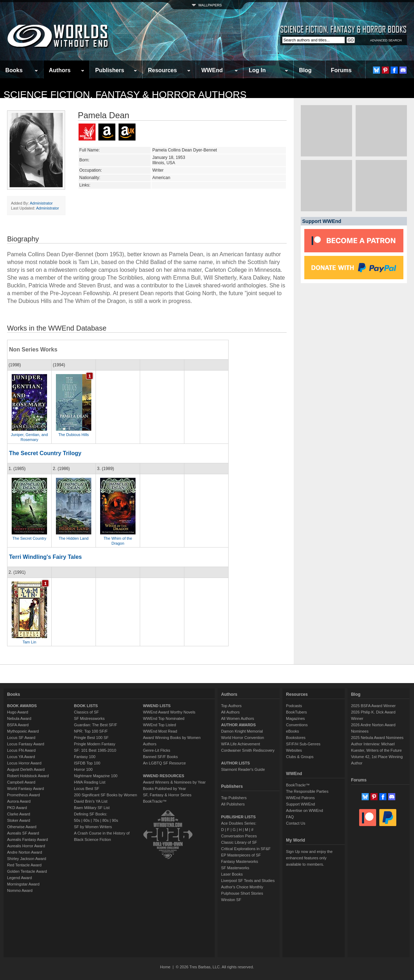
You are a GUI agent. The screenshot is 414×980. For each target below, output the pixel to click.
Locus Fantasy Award (26, 744)
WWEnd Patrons (300, 798)
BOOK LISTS (86, 706)
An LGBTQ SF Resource (164, 763)
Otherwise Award (22, 827)
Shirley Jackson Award (27, 859)
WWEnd (212, 70)
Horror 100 (83, 769)
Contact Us (295, 823)
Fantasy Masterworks (240, 861)
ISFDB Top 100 (87, 763)
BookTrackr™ (155, 801)
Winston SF (231, 900)
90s (115, 820)
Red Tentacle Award (24, 865)
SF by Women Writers (93, 827)
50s (77, 820)
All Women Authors (238, 718)
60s (87, 820)
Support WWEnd (300, 804)
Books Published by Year (165, 789)
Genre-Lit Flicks (157, 750)
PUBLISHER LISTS (238, 817)
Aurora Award (19, 801)
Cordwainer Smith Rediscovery (248, 750)
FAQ (290, 817)
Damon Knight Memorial (242, 731)
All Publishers (233, 804)
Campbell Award (21, 782)
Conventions (297, 725)
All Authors (231, 712)
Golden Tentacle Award (27, 871)
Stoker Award (19, 820)
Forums (341, 70)
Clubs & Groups (300, 757)
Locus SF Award (21, 738)
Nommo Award (20, 890)
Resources (162, 70)
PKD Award (17, 808)
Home (165, 967)
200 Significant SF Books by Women (105, 795)
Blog (305, 70)
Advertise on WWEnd (304, 810)
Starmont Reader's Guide (243, 769)
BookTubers (296, 712)
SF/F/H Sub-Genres (303, 744)
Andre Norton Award (25, 852)
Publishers (110, 70)
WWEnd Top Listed (159, 725)
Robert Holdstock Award (28, 776)
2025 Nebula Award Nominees (377, 738)
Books (14, 70)
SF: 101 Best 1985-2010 (95, 750)
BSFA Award (18, 725)
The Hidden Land (74, 538)
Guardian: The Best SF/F (96, 725)
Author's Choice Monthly (242, 887)
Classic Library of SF (239, 842)
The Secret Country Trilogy (45, 453)
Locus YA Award (21, 757)
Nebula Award (19, 718)
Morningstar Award (23, 884)
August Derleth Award (26, 769)
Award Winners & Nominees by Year (174, 782)
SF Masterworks (235, 868)
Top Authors (231, 706)
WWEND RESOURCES (164, 776)
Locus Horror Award (24, 763)
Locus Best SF (87, 789)
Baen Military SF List (92, 808)
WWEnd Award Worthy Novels (169, 712)
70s (96, 820)
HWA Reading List (90, 782)
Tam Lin (30, 642)
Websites (294, 750)
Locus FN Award (21, 750)
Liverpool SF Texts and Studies (248, 881)
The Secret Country (29, 538)
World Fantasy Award (25, 789)
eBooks (292, 731)
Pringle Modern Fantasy (95, 744)
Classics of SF (86, 712)
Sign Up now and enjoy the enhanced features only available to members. (309, 858)
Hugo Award (18, 712)
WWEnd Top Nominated (164, 718)
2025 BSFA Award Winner (373, 706)
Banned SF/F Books (160, 757)
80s (105, 820)
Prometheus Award (24, 795)
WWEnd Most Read (160, 731)
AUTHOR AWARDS (238, 725)
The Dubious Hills (74, 435)
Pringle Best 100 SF (91, 738)
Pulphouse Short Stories (242, 893)
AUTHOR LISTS (235, 763)
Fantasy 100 (85, 757)
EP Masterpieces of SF (241, 855)
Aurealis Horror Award (26, 846)
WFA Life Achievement (241, 744)
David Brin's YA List (91, 801)
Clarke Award (19, 814)
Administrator (41, 203)
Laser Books (232, 874)
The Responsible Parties (307, 791)
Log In (257, 70)
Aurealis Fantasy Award (27, 839)
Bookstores (296, 738)
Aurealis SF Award (23, 833)
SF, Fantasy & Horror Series (167, 795)
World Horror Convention (243, 738)
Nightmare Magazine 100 (96, 776)
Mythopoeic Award (23, 731)
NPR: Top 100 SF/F (91, 731)
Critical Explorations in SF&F (246, 849)
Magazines (295, 718)
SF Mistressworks (89, 718)
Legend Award (19, 878)
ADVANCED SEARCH (386, 40)
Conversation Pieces (239, 836)
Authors (60, 70)
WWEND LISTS (157, 706)
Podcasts (294, 706)
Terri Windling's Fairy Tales (45, 557)
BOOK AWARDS (22, 706)
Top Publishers (234, 798)
